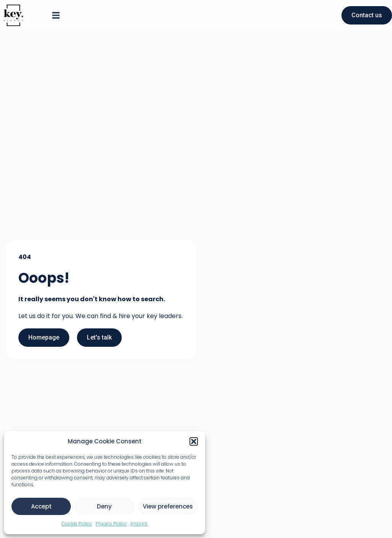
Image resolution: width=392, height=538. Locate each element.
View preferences (168, 506)
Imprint (139, 524)
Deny (104, 506)
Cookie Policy (77, 524)
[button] (194, 441)
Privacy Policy (111, 524)
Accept (41, 506)
